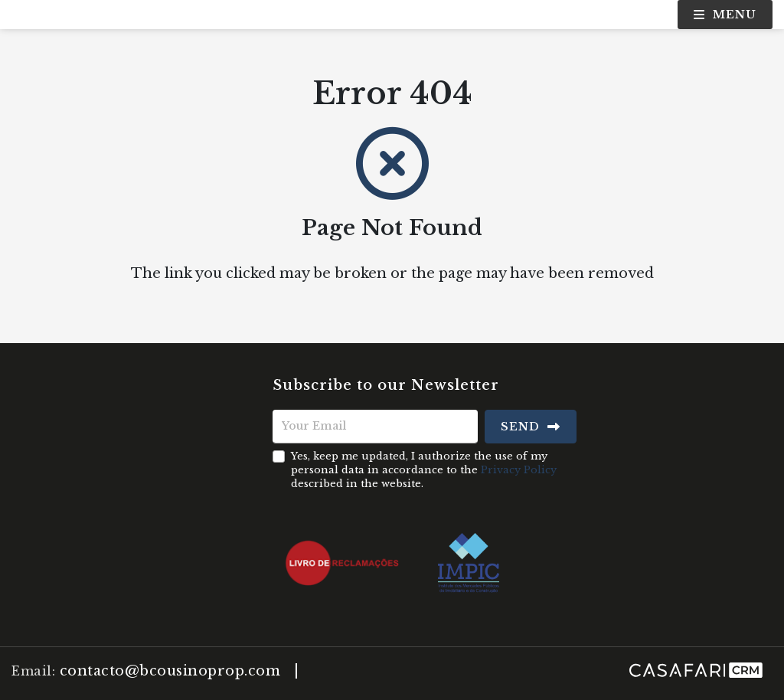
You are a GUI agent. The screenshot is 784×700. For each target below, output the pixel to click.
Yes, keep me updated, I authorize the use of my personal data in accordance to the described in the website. (424, 470)
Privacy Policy (519, 470)
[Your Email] (375, 427)
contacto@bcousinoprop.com (170, 671)
